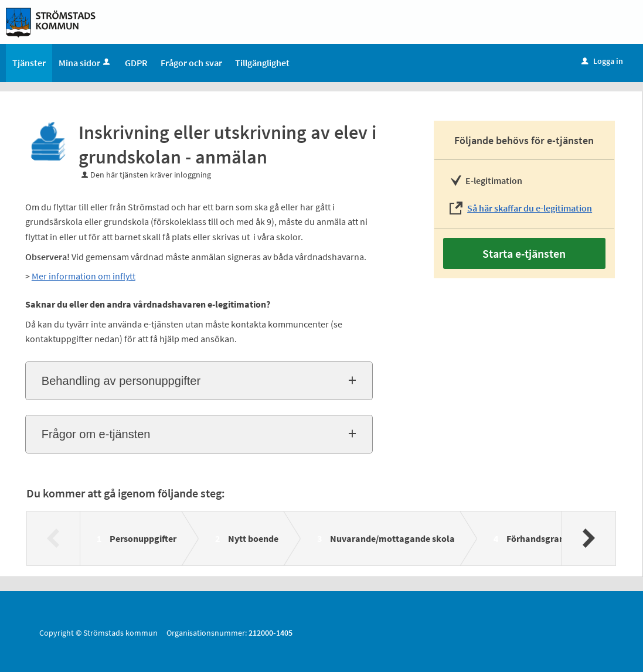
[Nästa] (588, 538)
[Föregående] (54, 538)
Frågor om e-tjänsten (96, 434)
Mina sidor (85, 63)
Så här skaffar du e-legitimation (530, 208)
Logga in (602, 61)
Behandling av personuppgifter (121, 381)
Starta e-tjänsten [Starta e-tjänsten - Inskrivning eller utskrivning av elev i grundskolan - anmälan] (524, 253)
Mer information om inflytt (84, 276)
